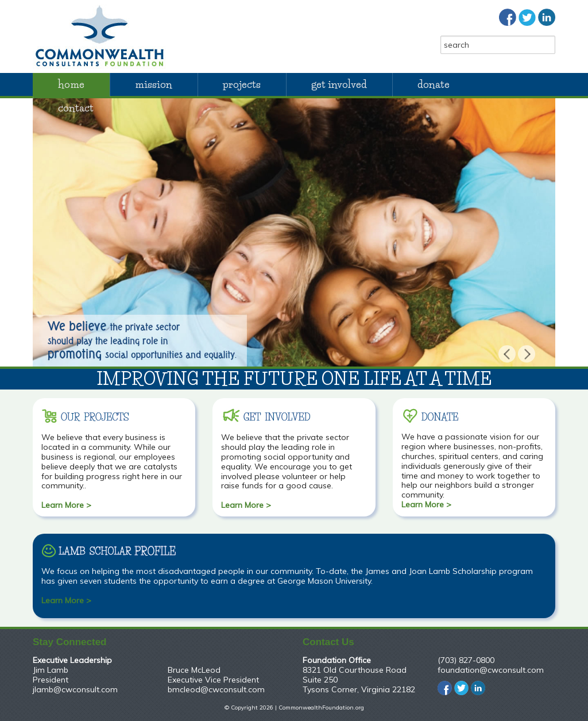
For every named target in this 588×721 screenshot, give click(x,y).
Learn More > (66, 505)
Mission (154, 84)
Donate (434, 84)
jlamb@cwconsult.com (75, 689)
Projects (242, 84)
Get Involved (339, 84)
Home (71, 84)
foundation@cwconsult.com (491, 670)
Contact (76, 108)
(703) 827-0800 (466, 660)
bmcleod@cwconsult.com (216, 689)
